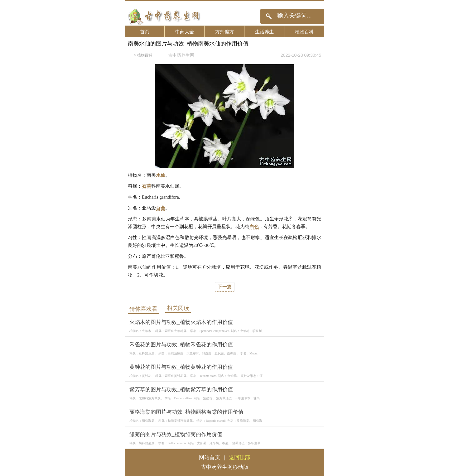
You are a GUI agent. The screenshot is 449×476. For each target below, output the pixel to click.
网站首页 (210, 457)
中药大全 (185, 32)
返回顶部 (239, 457)
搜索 (269, 16)
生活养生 (264, 32)
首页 (145, 32)
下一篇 (225, 287)
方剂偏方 (224, 32)
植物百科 (304, 32)
